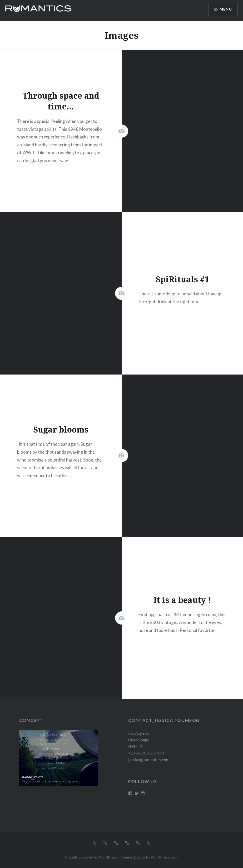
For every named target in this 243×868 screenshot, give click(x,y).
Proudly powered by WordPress (91, 857)
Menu (226, 9)
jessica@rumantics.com (149, 760)
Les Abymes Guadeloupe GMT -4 (139, 740)
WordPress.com (164, 857)
